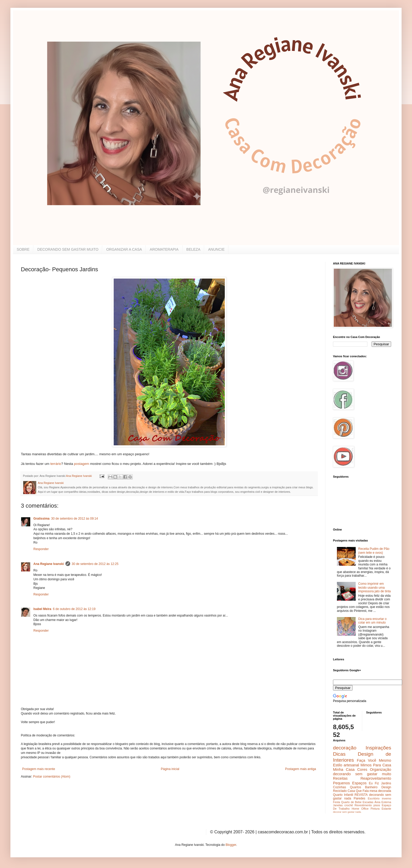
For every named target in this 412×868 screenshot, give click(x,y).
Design (386, 787)
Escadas (368, 802)
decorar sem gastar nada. (347, 812)
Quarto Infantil (343, 795)
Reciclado (340, 791)
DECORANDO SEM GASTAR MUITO (68, 249)
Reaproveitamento (376, 778)
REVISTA (361, 795)
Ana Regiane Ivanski (49, 564)
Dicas (339, 754)
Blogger (231, 845)
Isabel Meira (42, 609)
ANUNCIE (216, 249)
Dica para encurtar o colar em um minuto (372, 621)
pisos (377, 805)
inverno (387, 798)
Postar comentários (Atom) (52, 777)
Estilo (338, 765)
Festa (337, 802)
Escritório (374, 798)
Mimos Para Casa (376, 765)
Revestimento (363, 805)
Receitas (340, 778)
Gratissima (41, 519)
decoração (345, 748)
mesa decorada (380, 791)
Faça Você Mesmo (374, 760)
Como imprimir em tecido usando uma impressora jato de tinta (375, 587)
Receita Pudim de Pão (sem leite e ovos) (374, 551)
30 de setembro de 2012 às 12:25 (95, 564)
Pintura (375, 809)
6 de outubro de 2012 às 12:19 (74, 609)
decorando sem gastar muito (362, 774)
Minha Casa (344, 769)
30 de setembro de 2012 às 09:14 (74, 519)
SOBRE (23, 249)
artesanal (351, 765)
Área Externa (383, 802)
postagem (81, 464)
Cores (362, 769)
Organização (380, 769)
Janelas (338, 805)
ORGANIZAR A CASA (124, 249)
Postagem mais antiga (301, 769)
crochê (349, 805)
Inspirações (378, 748)
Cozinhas (340, 787)
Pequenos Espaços (350, 783)
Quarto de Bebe (351, 802)
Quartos (356, 787)
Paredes (359, 798)
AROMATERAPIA (164, 249)
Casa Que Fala (358, 791)
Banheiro (371, 787)
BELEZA (193, 249)
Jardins (386, 783)
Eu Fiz (374, 783)
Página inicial (170, 769)
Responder (41, 549)
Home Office (360, 809)
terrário (56, 464)
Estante (386, 809)
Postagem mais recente (39, 769)
